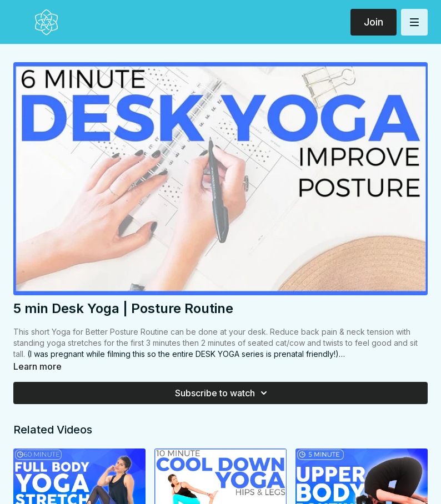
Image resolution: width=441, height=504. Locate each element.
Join (374, 22)
